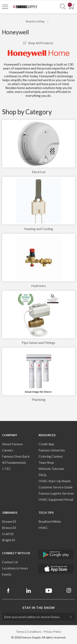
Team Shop (46, 462)
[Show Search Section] (63, 7)
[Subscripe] (69, 617)
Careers (8, 450)
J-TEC (6, 469)
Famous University (52, 450)
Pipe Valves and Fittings (38, 343)
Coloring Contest (51, 456)
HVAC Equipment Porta (55, 499)
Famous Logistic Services (56, 493)
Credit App (46, 444)
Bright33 (8, 540)
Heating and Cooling (38, 229)
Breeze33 (9, 528)
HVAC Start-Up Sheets (55, 481)
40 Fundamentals (14, 462)
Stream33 (9, 521)
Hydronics (39, 286)
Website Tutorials (51, 469)
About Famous (12, 444)
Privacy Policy (52, 632)
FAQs (43, 475)
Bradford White (50, 521)
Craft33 (8, 534)
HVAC (43, 528)
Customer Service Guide (56, 487)
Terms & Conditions (29, 632)
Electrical (38, 172)
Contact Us (10, 562)
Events (7, 574)
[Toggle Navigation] (5, 7)
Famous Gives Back (16, 456)
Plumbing (39, 399)
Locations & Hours (15, 568)
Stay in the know (39, 608)
